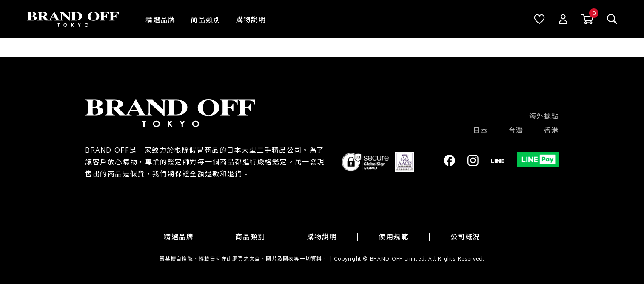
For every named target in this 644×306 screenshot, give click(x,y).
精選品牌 (160, 20)
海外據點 (544, 116)
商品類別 (205, 20)
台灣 (516, 130)
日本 (480, 130)
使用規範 (393, 237)
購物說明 (251, 20)
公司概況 (465, 237)
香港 (551, 130)
